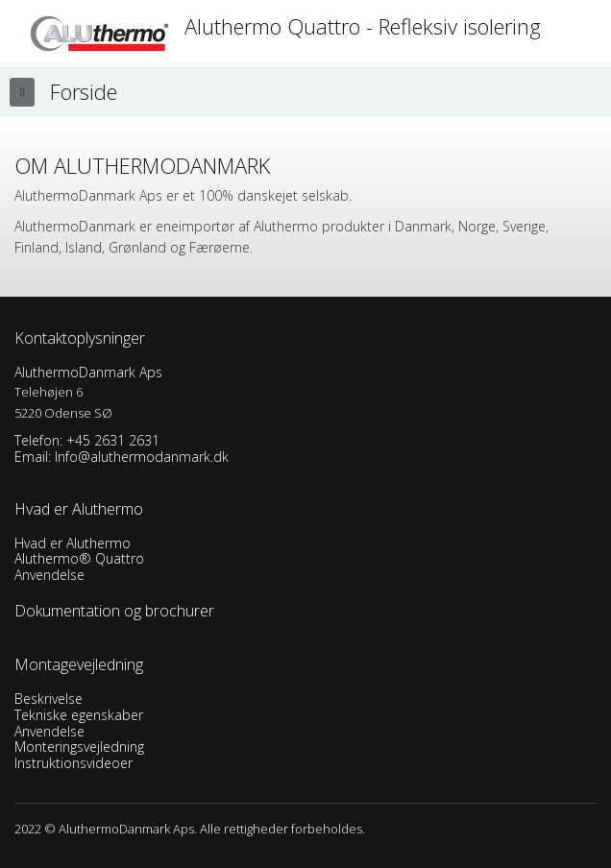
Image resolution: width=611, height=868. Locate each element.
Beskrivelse (49, 699)
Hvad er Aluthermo (73, 543)
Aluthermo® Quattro (79, 558)
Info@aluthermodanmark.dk (142, 457)
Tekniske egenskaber (79, 715)
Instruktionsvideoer (73, 763)
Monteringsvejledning (79, 747)
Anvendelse (49, 575)
